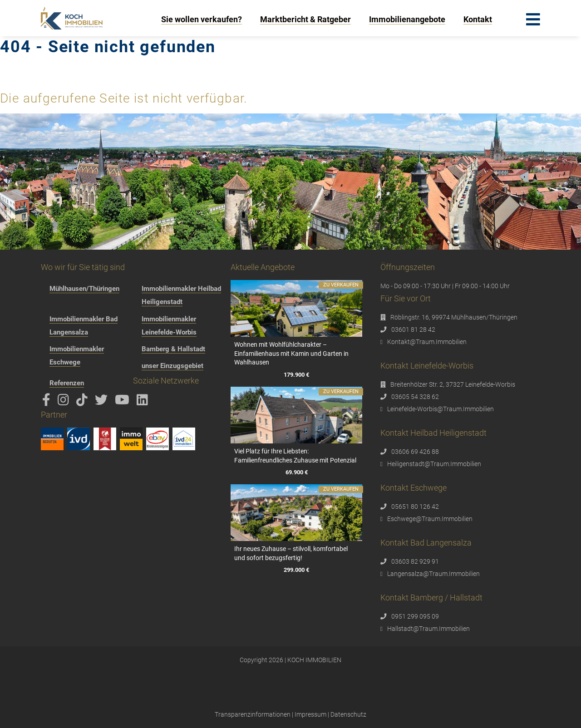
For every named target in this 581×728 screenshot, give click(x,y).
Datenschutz (348, 714)
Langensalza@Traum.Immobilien (433, 574)
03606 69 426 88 (415, 452)
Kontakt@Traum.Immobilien (427, 342)
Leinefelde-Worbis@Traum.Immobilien (441, 409)
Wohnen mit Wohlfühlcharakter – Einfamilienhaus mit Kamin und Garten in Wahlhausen (291, 353)
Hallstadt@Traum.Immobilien (428, 629)
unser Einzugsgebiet (172, 366)
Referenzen (67, 383)
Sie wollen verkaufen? (202, 19)
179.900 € (296, 375)
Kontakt (478, 19)
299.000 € (296, 570)
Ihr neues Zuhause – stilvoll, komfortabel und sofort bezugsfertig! (291, 553)
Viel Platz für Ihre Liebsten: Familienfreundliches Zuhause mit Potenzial (295, 456)
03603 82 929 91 (415, 561)
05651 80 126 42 (415, 507)
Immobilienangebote (407, 19)
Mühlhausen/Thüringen (84, 289)
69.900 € (296, 472)
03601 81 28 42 (413, 330)
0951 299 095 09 (415, 616)
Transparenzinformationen (253, 714)
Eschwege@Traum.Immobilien (430, 519)
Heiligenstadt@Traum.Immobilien (434, 464)
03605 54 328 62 (415, 397)
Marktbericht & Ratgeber (305, 19)
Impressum (310, 714)
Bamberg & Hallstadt (173, 349)
